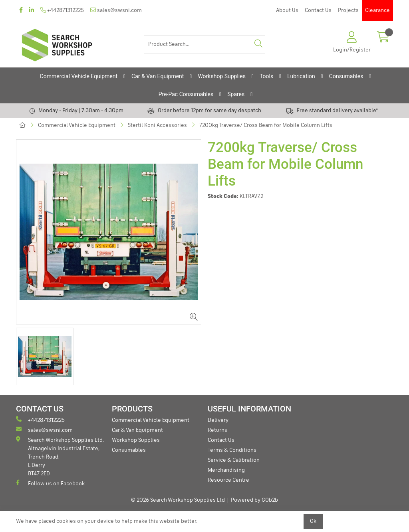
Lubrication (301, 76)
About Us (287, 10)
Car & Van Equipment (158, 76)
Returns (217, 430)
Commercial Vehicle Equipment (79, 76)
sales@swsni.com (116, 10)
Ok (313, 521)
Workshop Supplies (222, 76)
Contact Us (318, 10)
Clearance (377, 10)
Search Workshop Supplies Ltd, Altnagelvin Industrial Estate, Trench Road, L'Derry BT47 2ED (60, 456)
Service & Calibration (234, 460)
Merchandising (226, 470)
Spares (236, 94)
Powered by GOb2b (254, 500)
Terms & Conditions (232, 450)
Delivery (218, 420)
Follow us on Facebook (50, 483)
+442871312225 (62, 10)
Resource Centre (228, 480)
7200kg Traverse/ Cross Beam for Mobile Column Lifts (266, 125)
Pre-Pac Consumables (186, 94)
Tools (266, 76)
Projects (348, 10)
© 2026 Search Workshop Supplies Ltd (178, 500)
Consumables (346, 76)
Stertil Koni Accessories (157, 125)
